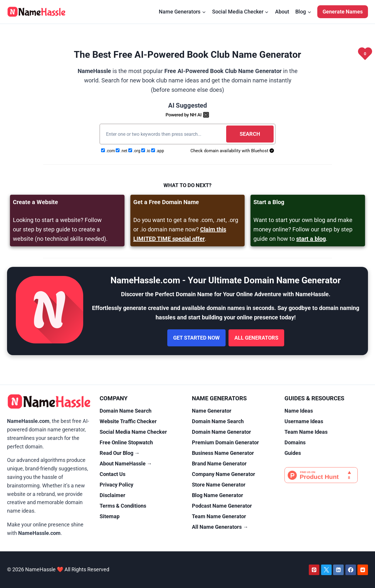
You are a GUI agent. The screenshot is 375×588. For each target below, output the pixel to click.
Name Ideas (299, 411)
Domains (295, 442)
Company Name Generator (224, 474)
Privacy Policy (116, 485)
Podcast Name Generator (222, 506)
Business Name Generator (223, 453)
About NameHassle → (126, 464)
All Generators (256, 338)
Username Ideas (304, 421)
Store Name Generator (219, 485)
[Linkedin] (338, 570)
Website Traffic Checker (128, 421)
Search (250, 134)
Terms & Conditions (123, 506)
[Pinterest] (314, 570)
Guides (293, 453)
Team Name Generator (219, 516)
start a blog (311, 239)
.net (122, 151)
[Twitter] (326, 570)
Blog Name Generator (218, 495)
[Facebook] (351, 570)
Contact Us (112, 474)
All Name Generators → (220, 527)
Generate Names (343, 12)
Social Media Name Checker (133, 432)
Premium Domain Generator (225, 442)
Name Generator (212, 411)
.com (108, 151)
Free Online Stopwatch (126, 442)
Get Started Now (196, 338)
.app (158, 151)
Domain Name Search (126, 411)
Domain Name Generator (221, 432)
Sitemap (110, 516)
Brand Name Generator (219, 464)
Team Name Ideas (306, 432)
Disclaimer (112, 495)
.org (135, 151)
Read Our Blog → (120, 453)
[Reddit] (363, 570)
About (282, 12)
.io (146, 151)
